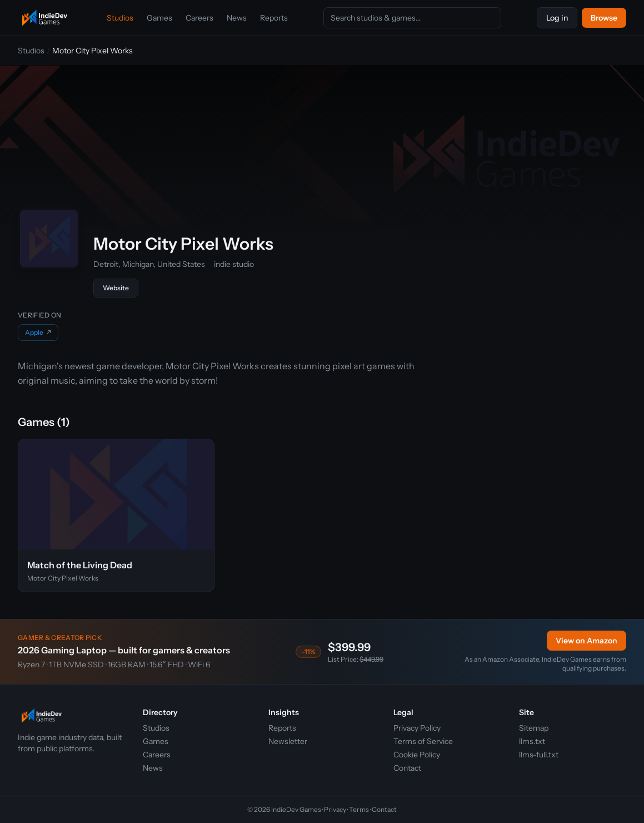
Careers (199, 18)
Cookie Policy (417, 755)
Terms (359, 809)
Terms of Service (423, 741)
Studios (120, 18)
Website (116, 288)
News (237, 18)
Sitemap (534, 728)
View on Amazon (586, 641)
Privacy (335, 809)
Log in (557, 18)
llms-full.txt (539, 755)
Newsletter (288, 741)
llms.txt (532, 741)
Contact (407, 768)
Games (159, 18)
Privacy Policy (417, 728)
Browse (604, 18)
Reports (274, 18)
